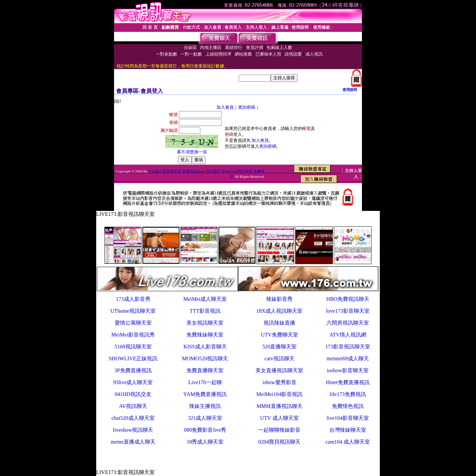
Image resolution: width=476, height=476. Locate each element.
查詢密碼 (247, 107)
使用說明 (350, 90)
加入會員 (225, 107)
